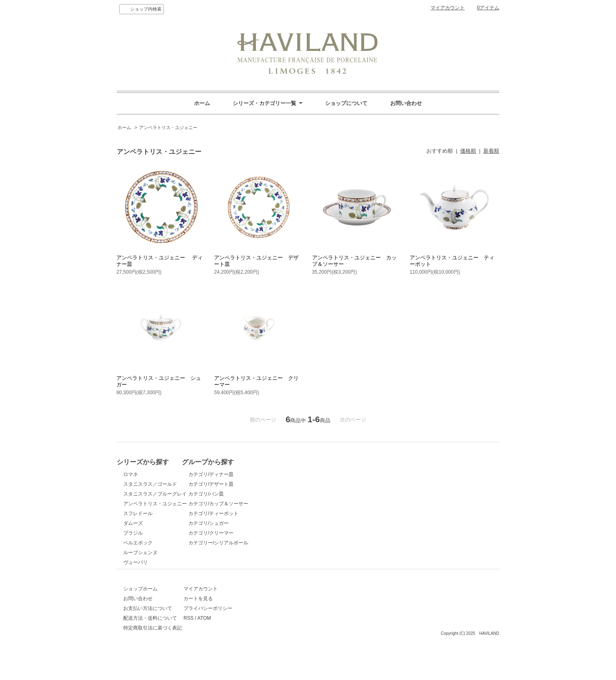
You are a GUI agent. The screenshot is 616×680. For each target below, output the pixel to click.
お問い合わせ (406, 103)
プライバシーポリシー (241, 625)
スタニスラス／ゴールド (150, 484)
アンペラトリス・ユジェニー (168, 127)
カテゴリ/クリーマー (239, 533)
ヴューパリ (135, 562)
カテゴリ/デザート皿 (239, 484)
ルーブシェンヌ (140, 553)
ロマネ (131, 474)
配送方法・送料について (150, 634)
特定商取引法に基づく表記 (153, 644)
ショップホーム (140, 605)
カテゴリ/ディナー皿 (239, 474)
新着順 (491, 151)
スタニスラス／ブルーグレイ (155, 494)
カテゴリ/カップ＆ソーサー (247, 504)
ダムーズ (133, 523)
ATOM (238, 634)
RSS (222, 634)
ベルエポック (138, 543)
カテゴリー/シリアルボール (247, 543)
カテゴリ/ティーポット (242, 513)
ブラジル (133, 533)
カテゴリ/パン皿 (235, 494)
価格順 (468, 151)
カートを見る (232, 615)
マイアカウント (448, 8)
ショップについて (346, 103)
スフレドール (138, 513)
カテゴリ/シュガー (237, 523)
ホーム (202, 103)
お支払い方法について (148, 625)
